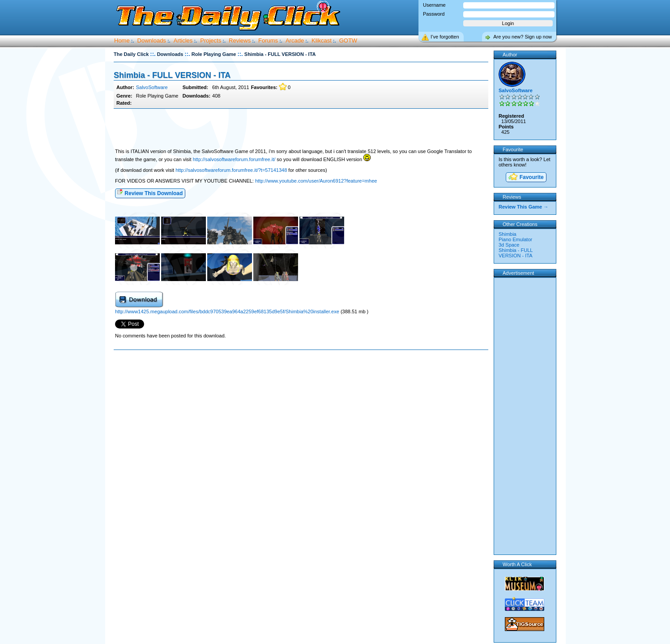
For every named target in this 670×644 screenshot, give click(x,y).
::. (153, 54)
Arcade (295, 41)
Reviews (240, 41)
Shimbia (508, 234)
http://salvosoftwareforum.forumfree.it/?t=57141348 (231, 170)
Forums (268, 41)
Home (122, 41)
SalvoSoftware (152, 87)
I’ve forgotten (445, 37)
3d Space (509, 245)
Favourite (525, 177)
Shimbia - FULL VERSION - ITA (172, 75)
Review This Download (150, 193)
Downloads (152, 41)
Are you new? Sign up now (523, 37)
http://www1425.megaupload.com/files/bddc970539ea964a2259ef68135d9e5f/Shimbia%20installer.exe (228, 311)
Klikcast (322, 41)
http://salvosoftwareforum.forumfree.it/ (234, 159)
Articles (183, 41)
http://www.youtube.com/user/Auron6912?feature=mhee (316, 181)
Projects (211, 41)
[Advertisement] (301, 129)
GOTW (348, 41)
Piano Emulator (515, 239)
